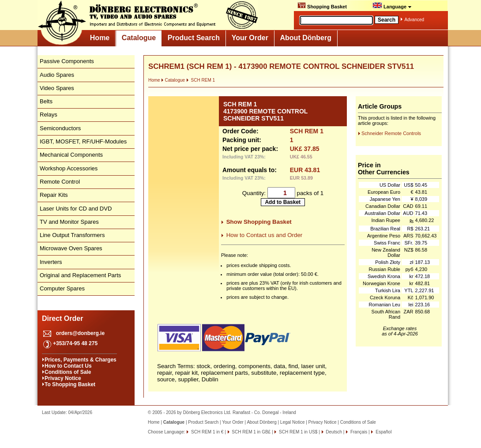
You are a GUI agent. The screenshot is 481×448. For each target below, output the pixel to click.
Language (392, 6)
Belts (46, 101)
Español (383, 432)
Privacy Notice (63, 378)
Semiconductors (60, 128)
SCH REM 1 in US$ (297, 432)
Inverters (51, 262)
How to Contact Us (68, 366)
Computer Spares (62, 288)
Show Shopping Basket (259, 222)
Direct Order (62, 318)
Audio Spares (57, 75)
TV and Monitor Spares (69, 222)
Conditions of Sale (68, 372)
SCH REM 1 (201, 80)
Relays (49, 115)
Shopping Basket (322, 6)
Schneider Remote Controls (391, 133)
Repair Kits (54, 195)
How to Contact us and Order (265, 235)
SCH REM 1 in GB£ (251, 432)
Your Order (250, 38)
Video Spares (57, 88)
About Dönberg (306, 38)
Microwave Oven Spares (71, 248)
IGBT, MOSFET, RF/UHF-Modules (83, 141)
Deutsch (333, 432)
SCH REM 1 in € (207, 432)
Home (100, 38)
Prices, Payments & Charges (81, 360)
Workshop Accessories (69, 168)
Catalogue (139, 38)
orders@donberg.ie (80, 333)
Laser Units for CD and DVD (76, 209)
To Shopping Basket (70, 384)
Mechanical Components (71, 155)
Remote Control (60, 182)
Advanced (414, 20)
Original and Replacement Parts (80, 275)
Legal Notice (293, 422)
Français (358, 432)
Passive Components (67, 61)
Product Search (194, 38)
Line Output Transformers (72, 235)
